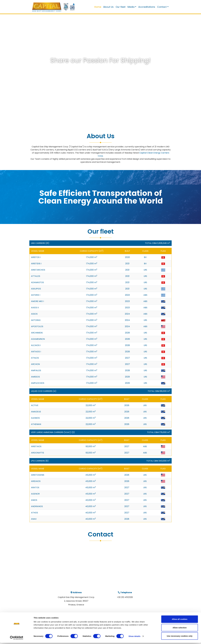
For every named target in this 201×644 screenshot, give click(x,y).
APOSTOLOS (37, 326)
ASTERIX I (36, 295)
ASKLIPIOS (36, 289)
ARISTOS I (36, 257)
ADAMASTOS (37, 282)
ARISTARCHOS (38, 270)
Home (98, 7)
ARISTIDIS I (36, 264)
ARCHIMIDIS (37, 333)
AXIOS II (35, 308)
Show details (135, 637)
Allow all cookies (180, 620)
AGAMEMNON (38, 339)
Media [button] (131, 7)
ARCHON (35, 364)
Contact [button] (162, 7)
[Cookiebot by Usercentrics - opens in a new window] (17, 639)
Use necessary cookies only (180, 637)
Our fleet (121, 7)
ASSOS (34, 314)
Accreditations (147, 7)
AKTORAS (36, 320)
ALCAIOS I (36, 345)
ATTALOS (36, 276)
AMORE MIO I (37, 301)
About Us (108, 7)
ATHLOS (35, 358)
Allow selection (180, 629)
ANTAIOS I (36, 352)
